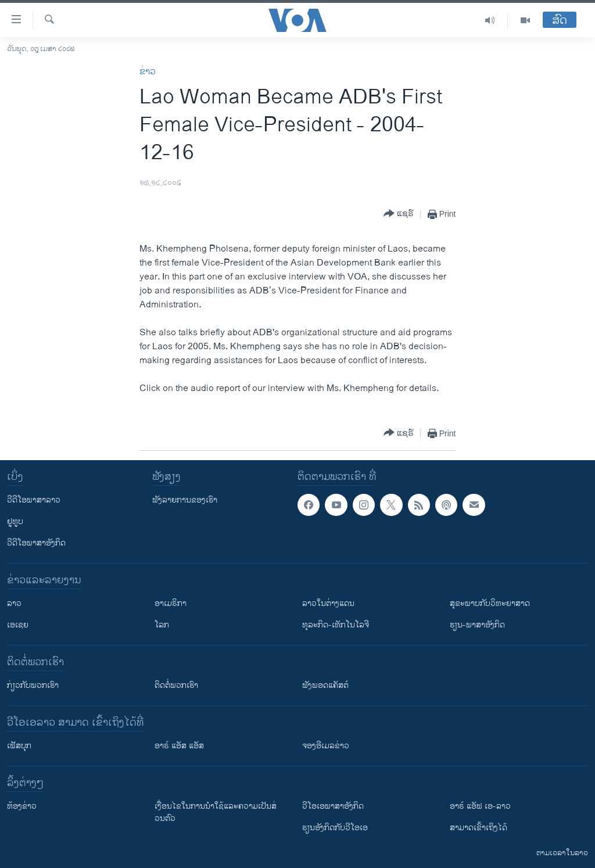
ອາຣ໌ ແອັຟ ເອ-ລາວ (480, 806)
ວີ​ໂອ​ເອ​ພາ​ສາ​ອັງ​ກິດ (333, 806)
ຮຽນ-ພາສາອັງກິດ (477, 625)
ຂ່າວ (148, 72)
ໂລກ (162, 625)
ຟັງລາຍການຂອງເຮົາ (185, 500)
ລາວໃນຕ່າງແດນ (328, 603)
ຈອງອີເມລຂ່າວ (326, 746)
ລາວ (14, 603)
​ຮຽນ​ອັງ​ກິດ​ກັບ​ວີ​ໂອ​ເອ (335, 828)
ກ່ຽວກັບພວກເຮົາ (33, 685)
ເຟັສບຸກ (19, 746)
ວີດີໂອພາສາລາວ (34, 500)
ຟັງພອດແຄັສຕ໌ (325, 685)
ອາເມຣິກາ (171, 603)
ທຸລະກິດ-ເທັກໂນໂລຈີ (336, 625)
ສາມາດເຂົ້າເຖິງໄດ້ (478, 828)
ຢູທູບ (15, 521)
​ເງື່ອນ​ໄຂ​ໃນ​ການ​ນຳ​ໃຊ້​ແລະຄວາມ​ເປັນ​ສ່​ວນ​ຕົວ (216, 812)
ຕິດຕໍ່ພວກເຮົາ (176, 685)
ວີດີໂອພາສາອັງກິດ (36, 543)
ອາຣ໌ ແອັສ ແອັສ (179, 746)
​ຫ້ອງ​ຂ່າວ (22, 806)
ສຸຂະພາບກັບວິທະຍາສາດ (490, 603)
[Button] (399, 214)
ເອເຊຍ (18, 625)
